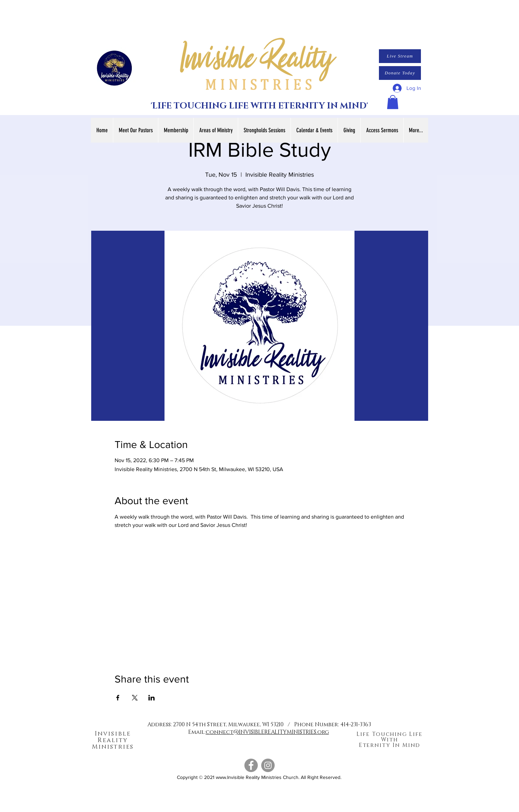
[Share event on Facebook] (118, 698)
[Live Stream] (400, 56)
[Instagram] (268, 765)
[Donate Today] (400, 73)
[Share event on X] (135, 698)
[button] (393, 102)
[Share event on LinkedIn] (152, 698)
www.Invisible (230, 777)
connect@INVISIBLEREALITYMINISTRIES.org (267, 732)
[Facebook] (251, 765)
